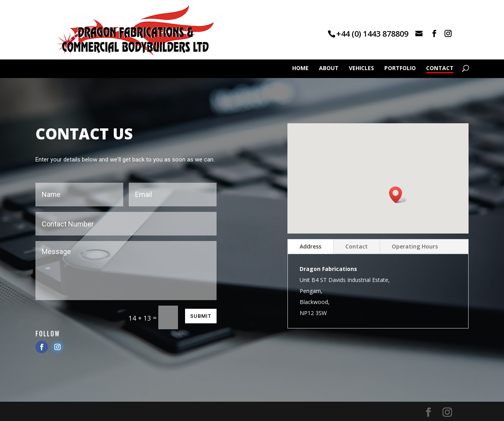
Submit (201, 316)
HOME (300, 69)
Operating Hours (415, 246)
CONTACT (440, 69)
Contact (357, 246)
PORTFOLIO (400, 69)
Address (310, 246)
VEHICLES (361, 69)
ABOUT (329, 69)
